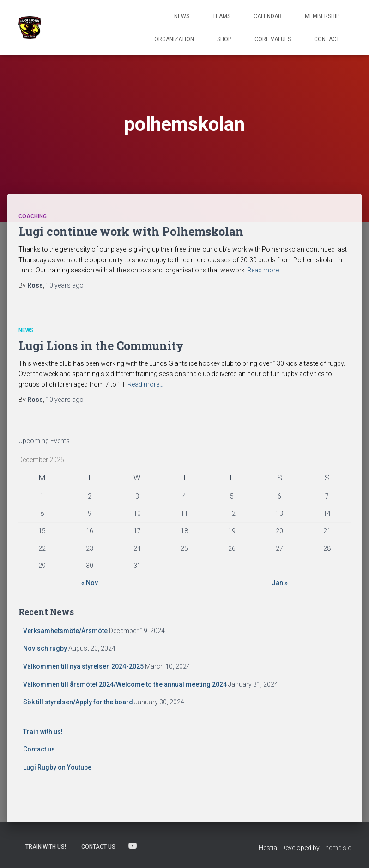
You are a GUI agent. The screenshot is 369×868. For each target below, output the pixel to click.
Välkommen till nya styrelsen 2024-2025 (83, 666)
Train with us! (43, 732)
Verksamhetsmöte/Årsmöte (65, 631)
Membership (322, 16)
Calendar (268, 16)
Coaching (33, 216)
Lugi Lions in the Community (101, 346)
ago (65, 285)
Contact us (39, 749)
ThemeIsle (336, 848)
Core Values (273, 39)
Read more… (265, 270)
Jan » (280, 583)
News (182, 16)
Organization (174, 39)
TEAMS (221, 16)
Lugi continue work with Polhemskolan (131, 231)
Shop (224, 39)
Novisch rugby (45, 648)
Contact (327, 39)
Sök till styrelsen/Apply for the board (78, 702)
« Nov (90, 583)
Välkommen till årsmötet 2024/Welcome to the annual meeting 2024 (125, 684)
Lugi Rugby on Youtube (57, 767)
